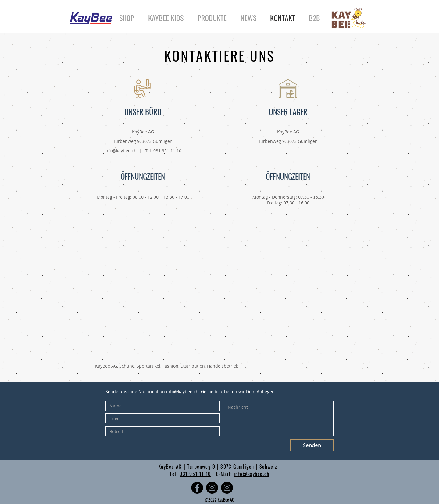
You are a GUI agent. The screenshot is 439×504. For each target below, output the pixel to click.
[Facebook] (197, 488)
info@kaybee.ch (182, 391)
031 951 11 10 (195, 474)
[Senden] (312, 445)
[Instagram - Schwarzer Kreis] (212, 488)
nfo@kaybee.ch (121, 151)
